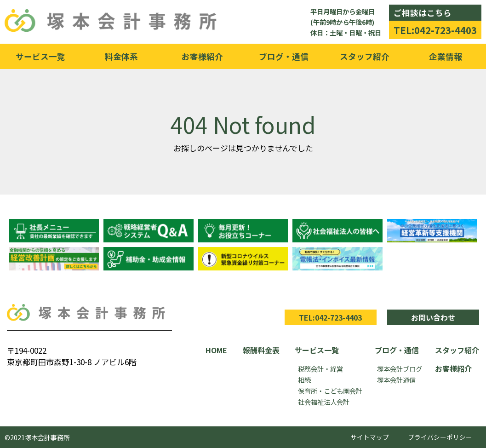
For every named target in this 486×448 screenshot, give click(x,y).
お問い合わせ (433, 317)
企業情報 (446, 56)
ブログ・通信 (284, 56)
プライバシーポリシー (440, 437)
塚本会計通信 (396, 380)
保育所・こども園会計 (330, 391)
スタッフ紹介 (365, 56)
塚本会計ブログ (400, 369)
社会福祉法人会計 (324, 402)
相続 (304, 380)
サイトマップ (370, 437)
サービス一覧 (40, 56)
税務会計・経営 (320, 369)
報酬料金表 (261, 350)
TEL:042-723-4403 (435, 30)
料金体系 (121, 56)
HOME (216, 350)
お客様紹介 (202, 56)
